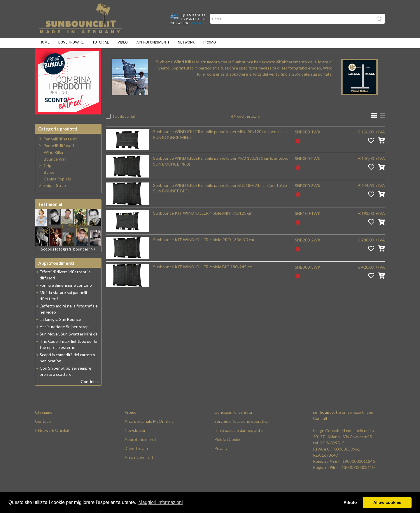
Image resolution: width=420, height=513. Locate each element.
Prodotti (138, 59)
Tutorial (101, 44)
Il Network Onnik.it (52, 445)
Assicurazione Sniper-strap (64, 341)
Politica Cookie (228, 454)
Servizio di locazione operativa (241, 436)
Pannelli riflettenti (60, 153)
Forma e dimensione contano (66, 300)
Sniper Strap (55, 200)
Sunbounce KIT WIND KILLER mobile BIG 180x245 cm (203, 281)
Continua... (91, 396)
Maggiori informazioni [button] (160, 502)
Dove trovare (71, 44)
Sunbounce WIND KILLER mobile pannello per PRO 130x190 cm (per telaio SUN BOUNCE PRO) (221, 176)
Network (186, 44)
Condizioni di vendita (233, 427)
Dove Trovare (137, 463)
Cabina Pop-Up (57, 194)
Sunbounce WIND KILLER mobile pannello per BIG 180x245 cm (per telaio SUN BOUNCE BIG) (220, 203)
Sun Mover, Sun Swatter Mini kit (69, 348)
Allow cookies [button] (387, 502)
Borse (49, 187)
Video (123, 44)
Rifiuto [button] (350, 502)
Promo (210, 44)
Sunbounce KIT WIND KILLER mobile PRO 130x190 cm (204, 254)
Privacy (221, 463)
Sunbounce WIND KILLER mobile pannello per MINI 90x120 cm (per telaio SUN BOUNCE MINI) (220, 149)
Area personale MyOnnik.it (149, 436)
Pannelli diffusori (59, 160)
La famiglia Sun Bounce (60, 334)
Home (44, 44)
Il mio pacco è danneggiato (239, 445)
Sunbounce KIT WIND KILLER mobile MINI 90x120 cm (203, 228)
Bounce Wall (55, 174)
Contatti (43, 436)
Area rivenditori (139, 472)
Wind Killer (168, 59)
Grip (47, 180)
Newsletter (135, 445)
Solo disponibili (124, 131)
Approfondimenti (153, 44)
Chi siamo (44, 427)
